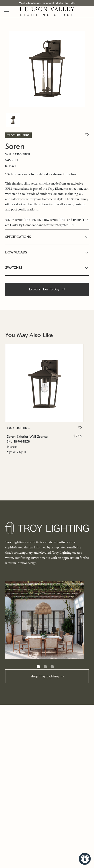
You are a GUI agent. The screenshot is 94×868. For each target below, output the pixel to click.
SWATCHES (14, 268)
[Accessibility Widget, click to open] (85, 859)
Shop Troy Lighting (45, 676)
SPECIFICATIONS (18, 237)
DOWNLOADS (16, 252)
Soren (15, 146)
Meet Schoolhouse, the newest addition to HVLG (47, 3)
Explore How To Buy (47, 289)
